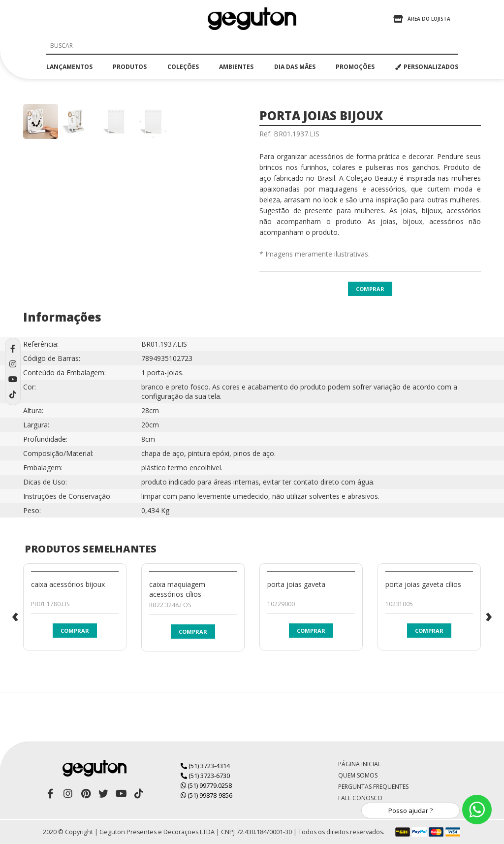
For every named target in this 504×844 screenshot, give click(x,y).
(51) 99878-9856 (206, 795)
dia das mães (295, 67)
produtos (130, 67)
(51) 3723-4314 (205, 766)
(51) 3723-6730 (205, 776)
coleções (183, 67)
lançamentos (69, 67)
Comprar (370, 289)
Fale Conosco (360, 798)
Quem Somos (358, 775)
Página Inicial (360, 764)
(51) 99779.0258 (206, 785)
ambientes (236, 67)
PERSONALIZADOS (427, 67)
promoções (355, 67)
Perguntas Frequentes (373, 787)
